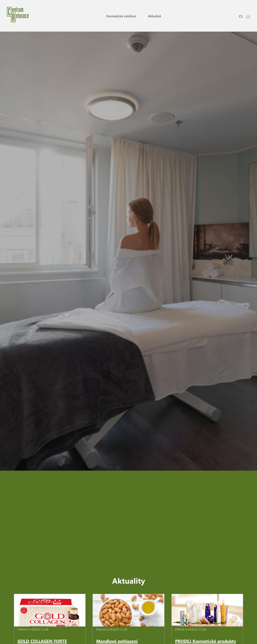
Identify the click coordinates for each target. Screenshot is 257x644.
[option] (128, 244)
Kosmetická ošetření (121, 16)
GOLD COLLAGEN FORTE (42, 622)
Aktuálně (154, 16)
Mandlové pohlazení (117, 622)
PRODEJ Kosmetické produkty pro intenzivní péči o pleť (206, 625)
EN (248, 16)
